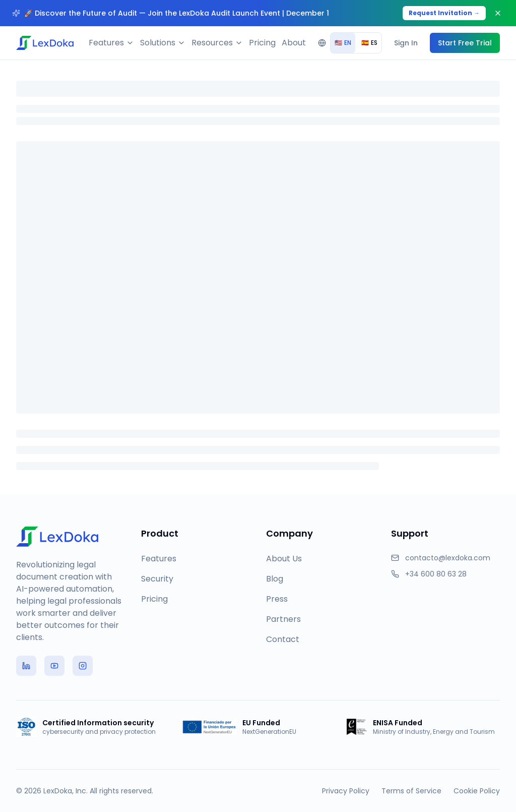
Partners (283, 619)
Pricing (262, 43)
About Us (284, 559)
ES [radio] (369, 43)
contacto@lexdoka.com (448, 558)
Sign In (406, 43)
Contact (283, 639)
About (294, 43)
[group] (356, 43)
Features (111, 43)
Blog (275, 579)
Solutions (163, 43)
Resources (217, 43)
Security (157, 579)
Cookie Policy (477, 791)
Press (277, 599)
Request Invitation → (444, 13)
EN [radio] (343, 43)
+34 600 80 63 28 (436, 574)
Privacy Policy (346, 791)
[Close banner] (498, 13)
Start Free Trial (465, 43)
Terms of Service (411, 791)
